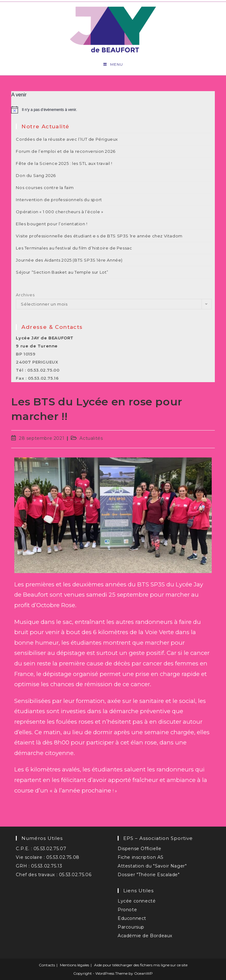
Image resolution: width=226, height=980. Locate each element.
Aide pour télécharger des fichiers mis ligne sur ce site (141, 965)
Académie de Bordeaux (145, 936)
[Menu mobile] (113, 64)
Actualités (91, 438)
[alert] (113, 110)
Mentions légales (75, 965)
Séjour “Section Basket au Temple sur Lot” (62, 272)
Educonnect (132, 918)
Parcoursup (131, 927)
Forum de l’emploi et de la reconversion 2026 (66, 151)
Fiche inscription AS (141, 857)
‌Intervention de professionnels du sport (59, 200)
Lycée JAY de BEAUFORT (45, 338)
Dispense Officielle (139, 849)
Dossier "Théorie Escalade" (149, 875)
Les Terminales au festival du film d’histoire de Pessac (74, 248)
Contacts (47, 965)
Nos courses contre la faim (45, 188)
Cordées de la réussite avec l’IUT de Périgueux (67, 139)
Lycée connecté (137, 901)
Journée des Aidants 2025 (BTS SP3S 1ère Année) (69, 260)
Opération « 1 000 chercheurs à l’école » (59, 212)
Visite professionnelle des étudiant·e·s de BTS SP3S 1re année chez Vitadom (99, 236)
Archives (25, 295)
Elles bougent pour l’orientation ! (52, 224)
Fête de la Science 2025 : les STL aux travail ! (64, 163)
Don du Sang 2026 (36, 175)
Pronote (127, 910)
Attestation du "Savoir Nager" (152, 866)
